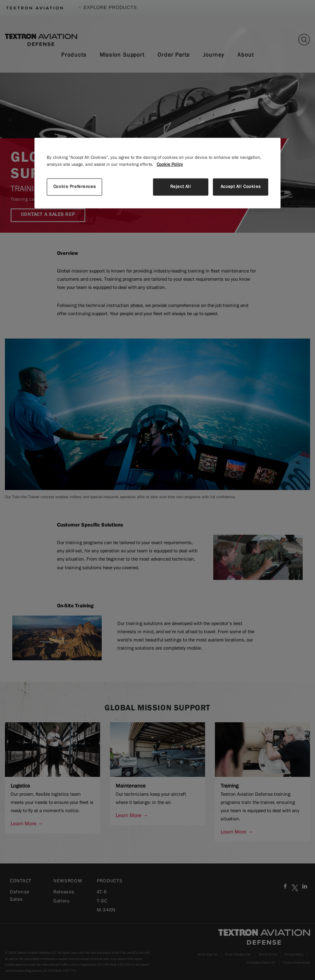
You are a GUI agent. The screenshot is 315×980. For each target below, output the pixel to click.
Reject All (181, 187)
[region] (157, 173)
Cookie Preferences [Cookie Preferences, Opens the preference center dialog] (74, 187)
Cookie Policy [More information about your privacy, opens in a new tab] (170, 165)
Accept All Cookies (241, 187)
